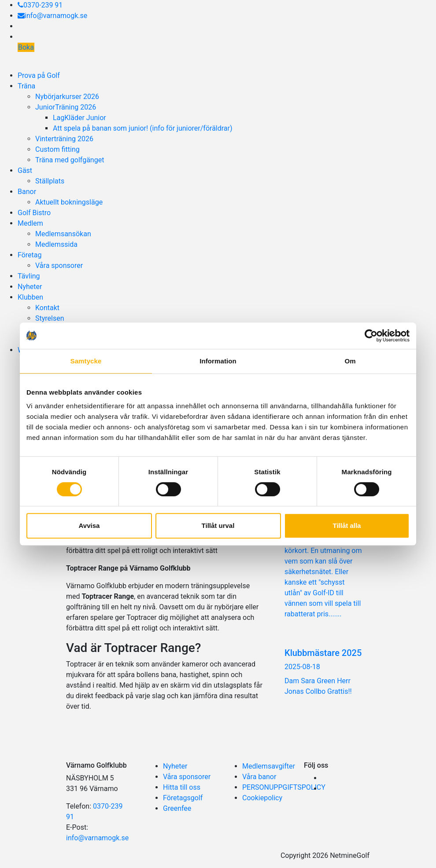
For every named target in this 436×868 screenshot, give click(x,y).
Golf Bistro (34, 213)
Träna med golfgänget (70, 160)
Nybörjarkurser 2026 (67, 97)
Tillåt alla (347, 526)
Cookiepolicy (262, 798)
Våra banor (259, 777)
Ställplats (50, 181)
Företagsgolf (183, 798)
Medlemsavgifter (269, 766)
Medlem (30, 223)
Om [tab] (350, 361)
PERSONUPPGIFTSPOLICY (284, 787)
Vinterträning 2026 (64, 139)
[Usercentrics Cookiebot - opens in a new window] (371, 336)
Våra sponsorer (59, 266)
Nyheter (30, 287)
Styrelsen (50, 318)
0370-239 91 (40, 5)
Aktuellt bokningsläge (69, 202)
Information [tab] (218, 361)
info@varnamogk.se (52, 16)
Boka (26, 47)
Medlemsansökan (63, 234)
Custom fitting (57, 149)
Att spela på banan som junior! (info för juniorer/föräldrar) (143, 128)
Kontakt (47, 308)
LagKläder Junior (79, 118)
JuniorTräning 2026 (66, 107)
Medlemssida (56, 244)
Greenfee (177, 808)
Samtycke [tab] (86, 361)
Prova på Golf (39, 75)
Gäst (25, 170)
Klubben (30, 297)
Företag (30, 255)
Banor (27, 192)
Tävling (29, 276)
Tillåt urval (218, 526)
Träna (26, 86)
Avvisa (89, 526)
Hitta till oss (182, 787)
